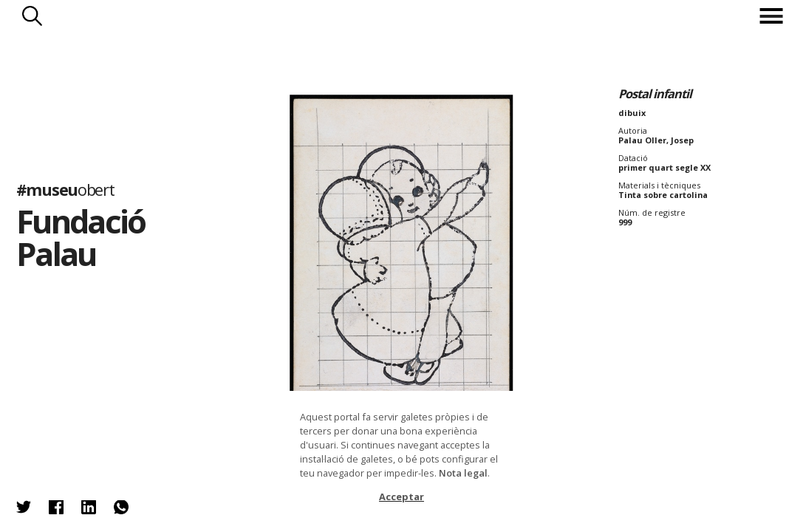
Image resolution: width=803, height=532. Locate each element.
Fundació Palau (81, 238)
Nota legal (463, 473)
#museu (65, 190)
